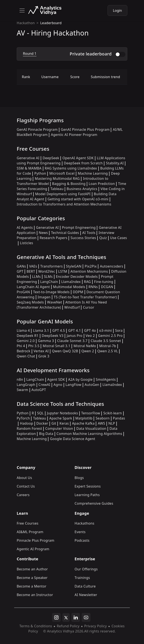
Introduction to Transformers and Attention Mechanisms (64, 204)
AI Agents (25, 228)
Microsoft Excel (62, 173)
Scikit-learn (113, 413)
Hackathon (26, 23)
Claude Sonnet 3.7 (72, 341)
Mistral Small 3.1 (56, 346)
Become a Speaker (32, 578)
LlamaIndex (71, 282)
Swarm (22, 390)
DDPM (78, 292)
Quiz (103, 238)
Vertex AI (41, 351)
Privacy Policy (95, 626)
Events (80, 532)
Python (40, 173)
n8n (20, 379)
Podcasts (82, 540)
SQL (40, 413)
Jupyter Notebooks (62, 413)
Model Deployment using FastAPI (63, 194)
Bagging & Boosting (69, 184)
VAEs (33, 266)
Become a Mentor (31, 586)
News (43, 233)
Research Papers (53, 238)
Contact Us (26, 486)
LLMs (36, 277)
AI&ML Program (30, 532)
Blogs (79, 478)
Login (117, 10)
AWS (101, 423)
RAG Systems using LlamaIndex (71, 168)
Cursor (88, 307)
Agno (58, 385)
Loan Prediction (102, 184)
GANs (21, 266)
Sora (119, 330)
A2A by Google (80, 379)
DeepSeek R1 (28, 336)
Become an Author (32, 569)
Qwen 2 (88, 351)
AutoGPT (39, 390)
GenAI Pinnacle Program (37, 129)
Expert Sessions (88, 486)
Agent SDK (56, 379)
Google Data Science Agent (73, 439)
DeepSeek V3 (53, 336)
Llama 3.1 (41, 330)
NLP (112, 423)
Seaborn (103, 418)
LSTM (63, 271)
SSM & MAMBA (29, 168)
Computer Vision (59, 428)
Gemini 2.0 (26, 341)
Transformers (52, 266)
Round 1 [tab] (30, 54)
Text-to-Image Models (51, 292)
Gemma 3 (46, 341)
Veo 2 (90, 336)
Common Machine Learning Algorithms (89, 434)
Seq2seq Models (30, 302)
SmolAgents (106, 379)
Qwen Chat (26, 356)
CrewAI (44, 385)
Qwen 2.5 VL (108, 351)
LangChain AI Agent (33, 287)
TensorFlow (91, 413)
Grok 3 (44, 356)
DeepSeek (51, 158)
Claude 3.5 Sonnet (106, 341)
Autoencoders (112, 266)
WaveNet (55, 302)
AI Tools (89, 233)
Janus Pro (74, 336)
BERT (31, 271)
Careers (23, 495)
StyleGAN (74, 266)
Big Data (46, 434)
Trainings (82, 578)
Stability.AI (115, 163)
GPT (20, 271)
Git (54, 423)
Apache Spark (61, 418)
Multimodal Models (69, 287)
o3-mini (106, 330)
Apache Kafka (83, 423)
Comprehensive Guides (94, 503)
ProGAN (23, 292)
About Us (24, 478)
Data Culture (85, 586)
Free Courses (28, 523)
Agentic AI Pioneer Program (74, 135)
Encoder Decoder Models (77, 277)
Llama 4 (23, 330)
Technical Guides (65, 233)
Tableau (57, 189)
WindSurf (72, 307)
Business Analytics (82, 189)
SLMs (48, 277)
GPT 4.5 (59, 330)
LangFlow (73, 385)
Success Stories (83, 238)
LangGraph (26, 385)
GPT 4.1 (74, 330)
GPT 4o (90, 330)
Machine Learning (93, 173)
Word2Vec (47, 271)
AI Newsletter (86, 595)
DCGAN (107, 287)
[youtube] (86, 617)
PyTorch (23, 418)
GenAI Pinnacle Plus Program (85, 129)
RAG (87, 282)
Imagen (44, 297)
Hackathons (84, 523)
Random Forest (29, 428)
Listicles (26, 243)
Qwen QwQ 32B (65, 351)
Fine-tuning (104, 282)
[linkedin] (76, 617)
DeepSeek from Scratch (83, 163)
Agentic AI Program (33, 549)
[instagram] (56, 617)
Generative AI (28, 158)
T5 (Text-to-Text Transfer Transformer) (85, 297)
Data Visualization (91, 428)
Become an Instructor (35, 595)
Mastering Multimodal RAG (57, 178)
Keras (64, 423)
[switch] (120, 54)
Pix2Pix (91, 266)
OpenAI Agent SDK (78, 158)
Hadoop (27, 423)
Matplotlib (84, 418)
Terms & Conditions (36, 626)
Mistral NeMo (85, 346)
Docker (42, 423)
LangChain (49, 282)
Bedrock (24, 351)
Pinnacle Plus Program (36, 540)
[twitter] (66, 617)
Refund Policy (68, 626)
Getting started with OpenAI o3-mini (78, 199)
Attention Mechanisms (89, 271)
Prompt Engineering (79, 228)
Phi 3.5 (34, 346)
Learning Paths (87, 495)
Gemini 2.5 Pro (110, 336)
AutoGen (92, 385)
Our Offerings (86, 569)
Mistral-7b (108, 346)
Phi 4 (21, 346)
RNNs (93, 287)
